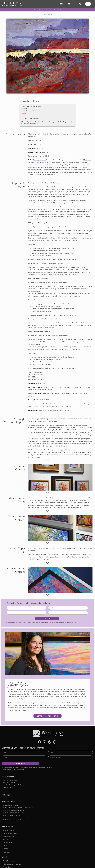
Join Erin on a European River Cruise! (47, 10)
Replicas (6, 839)
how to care (84, 216)
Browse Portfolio (8, 836)
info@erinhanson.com (10, 791)
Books (5, 845)
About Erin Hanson (9, 861)
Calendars (6, 848)
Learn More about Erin (48, 716)
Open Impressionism (40, 160)
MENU (88, 4)
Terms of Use (39, 623)
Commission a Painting (10, 833)
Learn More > (6, 853)
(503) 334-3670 (65, 4)
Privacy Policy (48, 623)
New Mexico (46, 156)
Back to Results (47, 14)
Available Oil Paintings (10, 830)
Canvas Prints (7, 842)
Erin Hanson (87, 160)
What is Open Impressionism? (12, 864)
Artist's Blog (7, 867)
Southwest (38, 156)
